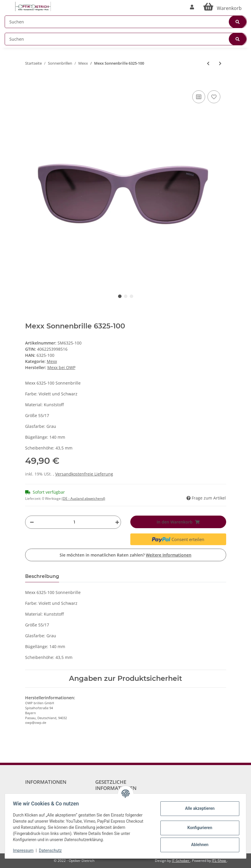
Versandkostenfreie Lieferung (84, 474)
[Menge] (75, 522)
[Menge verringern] (32, 522)
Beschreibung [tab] (42, 576)
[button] (192, 7)
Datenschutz (52, 850)
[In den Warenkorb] (30, 80)
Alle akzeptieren (198, 808)
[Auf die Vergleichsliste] (199, 97)
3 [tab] (131, 296)
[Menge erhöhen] (116, 522)
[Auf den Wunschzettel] (214, 97)
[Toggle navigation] (8, 4)
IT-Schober (181, 861)
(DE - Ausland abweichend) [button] (83, 498)
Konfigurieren (198, 828)
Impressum (25, 850)
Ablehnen (198, 845)
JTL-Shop (219, 861)
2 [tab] (126, 296)
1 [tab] (120, 296)
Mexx (52, 361)
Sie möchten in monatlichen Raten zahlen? (125, 555)
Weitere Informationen (169, 555)
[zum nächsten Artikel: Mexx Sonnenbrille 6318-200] (220, 63)
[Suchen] (126, 22)
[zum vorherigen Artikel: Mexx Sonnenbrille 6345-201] (208, 63)
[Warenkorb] (223, 7)
